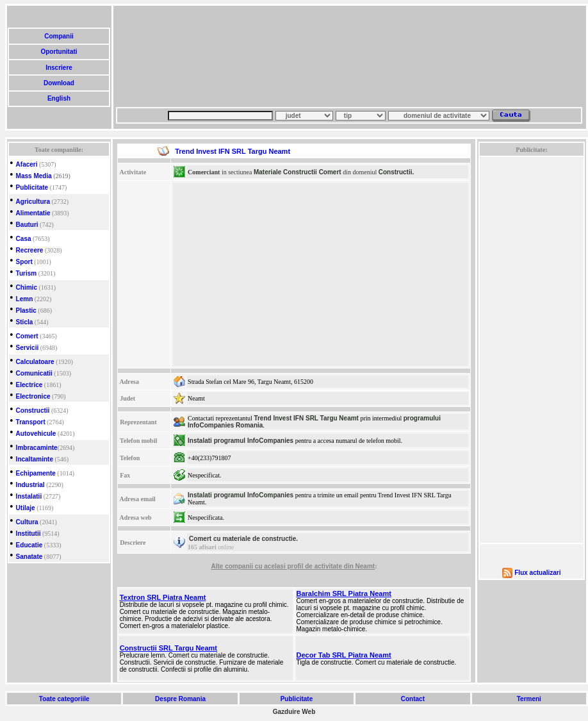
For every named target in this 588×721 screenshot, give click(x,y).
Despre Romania (180, 699)
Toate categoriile (64, 699)
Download (59, 83)
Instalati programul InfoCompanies (241, 441)
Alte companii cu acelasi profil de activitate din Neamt (293, 566)
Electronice (33, 396)
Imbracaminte (37, 448)
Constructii (33, 410)
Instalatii (29, 496)
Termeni (529, 699)
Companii (59, 36)
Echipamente (36, 473)
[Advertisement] (178, 56)
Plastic (26, 311)
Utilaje (26, 508)
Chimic (27, 287)
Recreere (30, 250)
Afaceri (27, 164)
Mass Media (34, 176)
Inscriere (59, 68)
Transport (31, 422)
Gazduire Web (294, 712)
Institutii (29, 534)
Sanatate (29, 557)
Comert (27, 336)
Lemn (25, 299)
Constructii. (396, 172)
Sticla (25, 322)
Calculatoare (35, 362)
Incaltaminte (35, 459)
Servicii (28, 348)
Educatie (29, 545)
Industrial (30, 485)
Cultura (27, 522)
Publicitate (32, 187)
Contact (413, 699)
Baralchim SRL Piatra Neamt (344, 593)
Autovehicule (36, 434)
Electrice (29, 385)
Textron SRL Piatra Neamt (163, 597)
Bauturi (27, 225)
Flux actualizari (537, 573)
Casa (24, 239)
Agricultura (33, 202)
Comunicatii (34, 373)
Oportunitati (59, 52)
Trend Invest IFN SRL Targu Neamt (306, 418)
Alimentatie (33, 213)
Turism (27, 273)
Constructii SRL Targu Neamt (168, 648)
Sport (24, 262)
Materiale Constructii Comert (298, 172)
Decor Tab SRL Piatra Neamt (344, 655)
